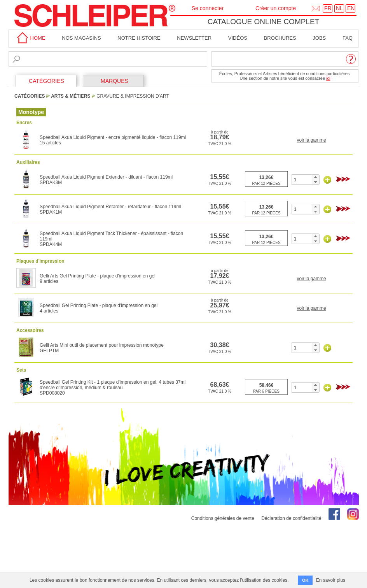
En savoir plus (331, 580)
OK (305, 580)
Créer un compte (276, 8)
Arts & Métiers (71, 96)
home (30, 38)
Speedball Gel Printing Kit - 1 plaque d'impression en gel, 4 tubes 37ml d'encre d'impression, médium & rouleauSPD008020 (113, 388)
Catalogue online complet (264, 22)
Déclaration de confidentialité (291, 518)
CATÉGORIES (46, 81)
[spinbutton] (302, 180)
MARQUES (114, 81)
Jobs (319, 38)
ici (328, 78)
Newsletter (194, 38)
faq (348, 38)
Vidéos (238, 38)
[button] (315, 177)
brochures (280, 38)
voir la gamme (311, 140)
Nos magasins (81, 38)
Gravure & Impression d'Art (133, 96)
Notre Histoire (139, 38)
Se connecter (208, 8)
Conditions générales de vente (223, 518)
